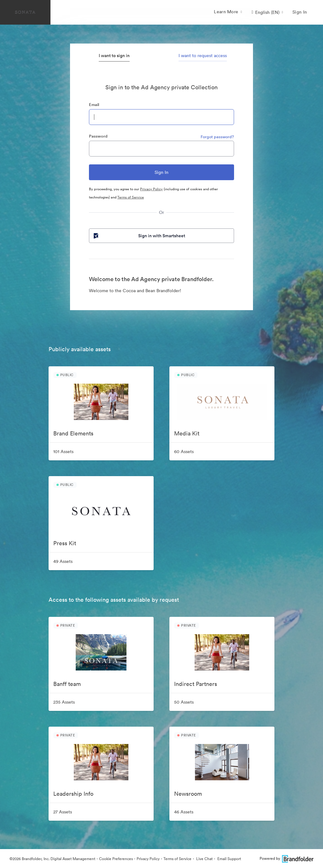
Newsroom (188, 794)
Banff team (67, 684)
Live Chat (204, 859)
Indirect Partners (196, 684)
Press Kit (65, 543)
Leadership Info (73, 794)
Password (98, 136)
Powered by (287, 858)
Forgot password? (217, 137)
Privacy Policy (151, 189)
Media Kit (187, 433)
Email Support (229, 859)
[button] (267, 12)
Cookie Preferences (116, 859)
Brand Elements (73, 433)
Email (94, 105)
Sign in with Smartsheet (139, 236)
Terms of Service (131, 197)
